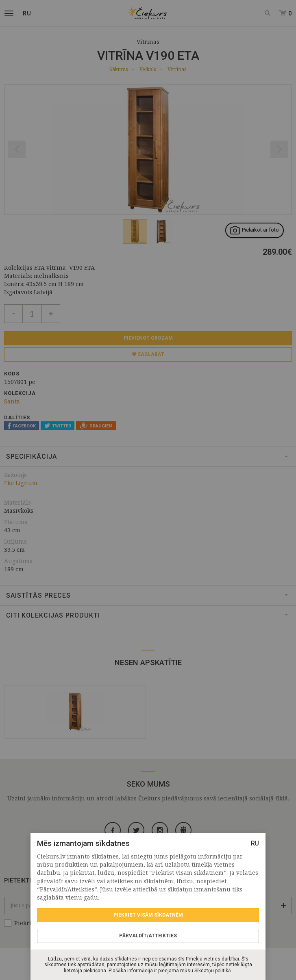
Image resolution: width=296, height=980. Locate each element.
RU (255, 843)
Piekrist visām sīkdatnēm (148, 915)
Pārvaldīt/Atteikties (148, 936)
